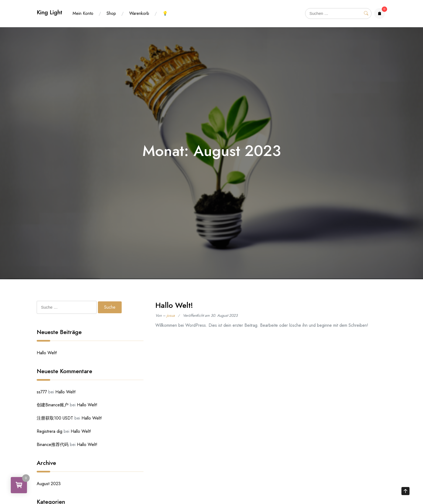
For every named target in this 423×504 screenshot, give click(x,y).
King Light (50, 12)
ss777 (42, 392)
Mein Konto (83, 13)
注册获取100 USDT (55, 418)
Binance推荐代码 (53, 445)
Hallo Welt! (174, 305)
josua (171, 315)
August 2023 (49, 484)
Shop (111, 13)
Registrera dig (50, 431)
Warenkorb (139, 13)
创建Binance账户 (53, 405)
